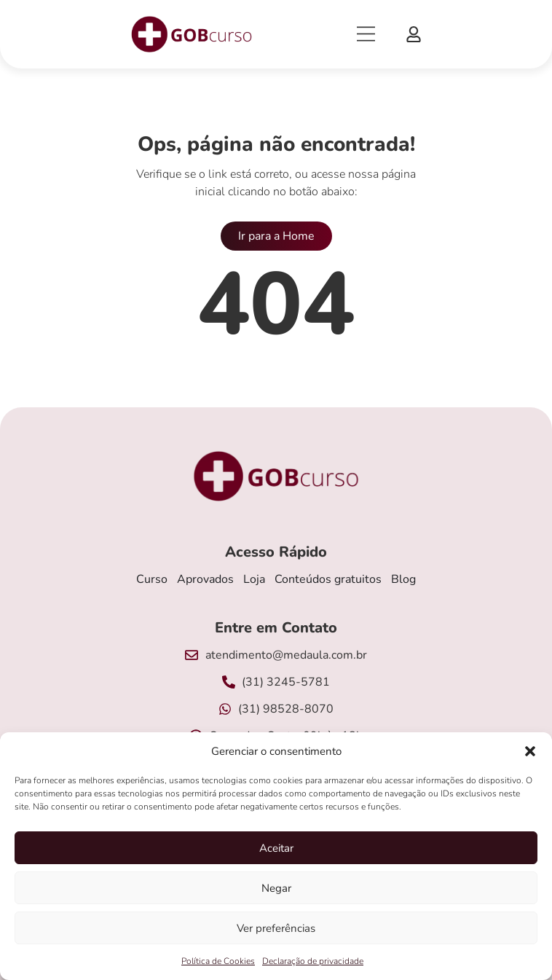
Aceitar (276, 848)
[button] (530, 751)
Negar (276, 888)
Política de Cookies (218, 961)
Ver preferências (276, 928)
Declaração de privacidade (313, 961)
